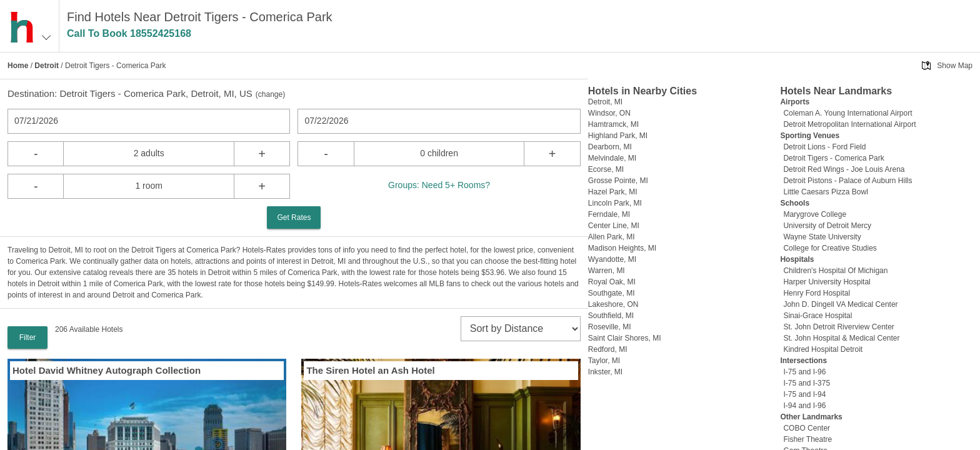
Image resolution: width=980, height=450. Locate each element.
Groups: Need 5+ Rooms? (439, 185)
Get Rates (294, 217)
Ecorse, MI (606, 169)
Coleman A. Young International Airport (847, 113)
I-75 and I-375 (807, 383)
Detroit (47, 66)
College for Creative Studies (830, 248)
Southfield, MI (611, 316)
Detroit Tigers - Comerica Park (833, 158)
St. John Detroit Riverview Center (838, 327)
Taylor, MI (604, 361)
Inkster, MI (605, 372)
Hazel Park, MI (613, 192)
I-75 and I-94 (804, 394)
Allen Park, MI (612, 237)
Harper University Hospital (827, 282)
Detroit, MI (605, 102)
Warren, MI (607, 271)
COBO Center (807, 428)
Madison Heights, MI (622, 248)
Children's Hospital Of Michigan (835, 271)
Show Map (955, 66)
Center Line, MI (614, 226)
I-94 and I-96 (804, 406)
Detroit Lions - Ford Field (824, 147)
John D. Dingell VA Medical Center (840, 304)
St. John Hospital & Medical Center (841, 338)
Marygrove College (815, 214)
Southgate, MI (612, 293)
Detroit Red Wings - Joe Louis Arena (844, 169)
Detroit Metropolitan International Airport (849, 124)
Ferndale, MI (609, 214)
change (270, 94)
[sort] (521, 329)
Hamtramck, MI (613, 124)
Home (18, 66)
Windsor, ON (609, 113)
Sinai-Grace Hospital (817, 316)
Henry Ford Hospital (817, 293)
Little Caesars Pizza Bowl (825, 192)
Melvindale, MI (612, 158)
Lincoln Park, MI (615, 203)
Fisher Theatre (807, 439)
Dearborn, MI (610, 147)
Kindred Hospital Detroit (823, 349)
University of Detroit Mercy (827, 226)
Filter (28, 337)
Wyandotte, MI (612, 259)
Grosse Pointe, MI (618, 181)
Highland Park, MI (618, 136)
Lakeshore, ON (613, 304)
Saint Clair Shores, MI (625, 338)
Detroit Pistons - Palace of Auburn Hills (847, 181)
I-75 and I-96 (804, 372)
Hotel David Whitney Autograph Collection (107, 370)
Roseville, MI (610, 327)
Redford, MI (608, 349)
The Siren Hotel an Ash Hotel (370, 370)
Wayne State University (822, 237)
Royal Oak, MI (612, 282)
